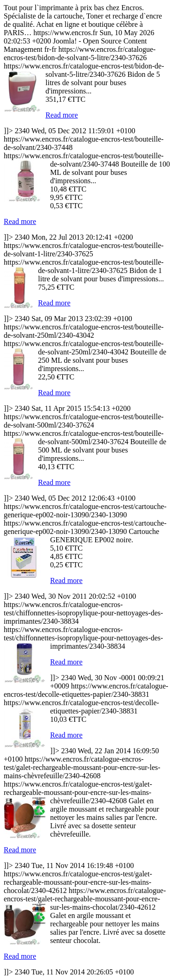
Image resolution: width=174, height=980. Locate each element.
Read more (62, 115)
